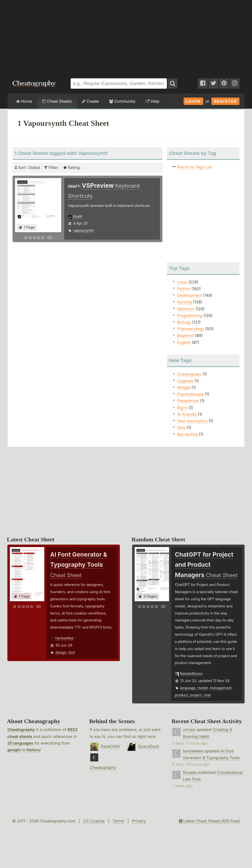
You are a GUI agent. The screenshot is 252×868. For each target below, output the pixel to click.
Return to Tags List (195, 167)
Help (152, 101)
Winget (184, 387)
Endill (78, 216)
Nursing (184, 302)
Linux (182, 282)
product (181, 695)
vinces (189, 730)
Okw (181, 428)
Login (193, 101)
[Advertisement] (126, 37)
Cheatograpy (189, 374)
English (184, 342)
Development (189, 295)
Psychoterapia (190, 394)
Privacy (139, 821)
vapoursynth (84, 230)
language (188, 688)
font (72, 652)
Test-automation (192, 421)
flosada (190, 772)
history (33, 750)
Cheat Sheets (57, 101)
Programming (190, 316)
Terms (118, 821)
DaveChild (110, 746)
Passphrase (188, 401)
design (61, 652)
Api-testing (187, 434)
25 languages (20, 743)
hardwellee (64, 638)
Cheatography (21, 730)
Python (184, 289)
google (14, 750)
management (221, 688)
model (203, 688)
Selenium (186, 309)
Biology (184, 322)
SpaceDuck (149, 746)
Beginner (186, 335)
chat (207, 695)
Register (225, 101)
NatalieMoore (191, 674)
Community (122, 101)
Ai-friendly (187, 414)
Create (90, 101)
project (196, 695)
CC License (94, 821)
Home (24, 101)
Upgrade (185, 381)
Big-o (182, 408)
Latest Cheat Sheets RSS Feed (209, 821)
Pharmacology (191, 329)
